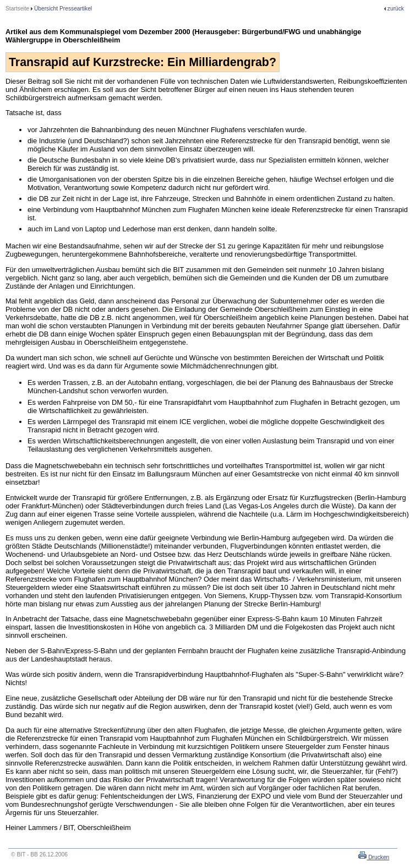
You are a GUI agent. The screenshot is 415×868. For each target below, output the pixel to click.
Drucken (378, 857)
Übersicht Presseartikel (63, 9)
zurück (396, 9)
